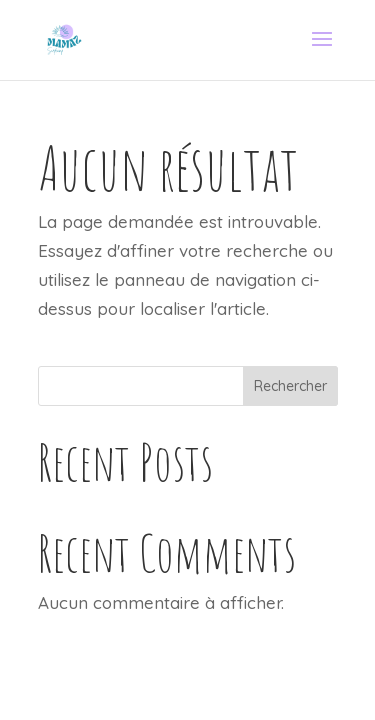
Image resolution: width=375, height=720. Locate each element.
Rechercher (290, 386)
